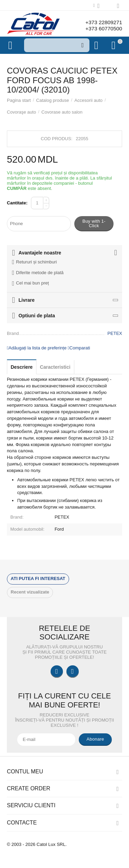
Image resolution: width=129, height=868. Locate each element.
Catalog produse (53, 100)
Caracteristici (55, 367)
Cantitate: (17, 203)
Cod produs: (57, 139)
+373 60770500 (103, 28)
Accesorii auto (88, 100)
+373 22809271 (103, 22)
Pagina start (19, 100)
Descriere (22, 367)
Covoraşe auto (21, 112)
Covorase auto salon (62, 112)
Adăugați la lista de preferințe (37, 348)
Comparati (79, 348)
